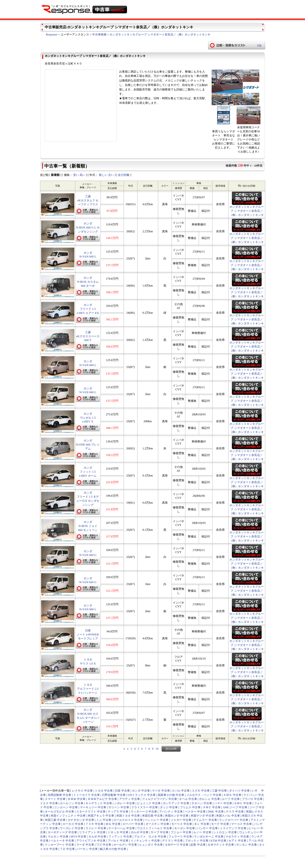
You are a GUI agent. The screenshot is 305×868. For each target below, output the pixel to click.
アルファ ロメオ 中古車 (150, 837)
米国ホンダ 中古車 (177, 816)
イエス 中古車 (49, 803)
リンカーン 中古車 (66, 807)
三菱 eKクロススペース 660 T (88, 336)
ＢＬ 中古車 (202, 824)
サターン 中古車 (202, 803)
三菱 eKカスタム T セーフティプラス (88, 200)
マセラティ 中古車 (237, 837)
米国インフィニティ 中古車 (68, 816)
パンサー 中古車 (207, 828)
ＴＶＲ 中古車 (94, 824)
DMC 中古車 (216, 812)
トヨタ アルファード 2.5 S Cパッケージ (88, 689)
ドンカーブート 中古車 (59, 845)
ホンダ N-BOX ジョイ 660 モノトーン (88, 526)
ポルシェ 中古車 (209, 799)
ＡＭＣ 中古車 (212, 807)
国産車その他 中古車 (171, 795)
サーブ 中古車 (160, 832)
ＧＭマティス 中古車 (221, 845)
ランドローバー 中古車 (234, 820)
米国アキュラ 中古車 (101, 816)
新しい (103, 175)
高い (82, 175)
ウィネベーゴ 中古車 (144, 812)
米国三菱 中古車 (55, 820)
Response (52, 35)
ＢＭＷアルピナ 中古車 (102, 799)
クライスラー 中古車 (145, 807)
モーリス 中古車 (182, 824)
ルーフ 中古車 (231, 799)
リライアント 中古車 (92, 832)
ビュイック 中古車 (149, 803)
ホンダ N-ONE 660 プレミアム (88, 445)
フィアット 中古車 (120, 837)
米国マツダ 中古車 (202, 816)
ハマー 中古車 (223, 803)
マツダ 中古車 (161, 791)
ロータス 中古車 (73, 824)
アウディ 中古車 (130, 799)
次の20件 (171, 749)
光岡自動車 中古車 (59, 795)
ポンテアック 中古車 (176, 803)
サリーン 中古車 (119, 807)
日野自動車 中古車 (114, 795)
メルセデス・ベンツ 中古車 (204, 795)
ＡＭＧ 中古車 (232, 795)
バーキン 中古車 (87, 849)
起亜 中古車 (198, 845)
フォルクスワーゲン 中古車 (160, 799)
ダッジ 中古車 (169, 807)
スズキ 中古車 (201, 791)
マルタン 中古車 (58, 837)
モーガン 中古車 (185, 828)
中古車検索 (99, 35)
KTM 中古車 (218, 841)
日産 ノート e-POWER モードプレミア (88, 635)
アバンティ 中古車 (171, 812)
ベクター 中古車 (195, 812)
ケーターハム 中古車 (122, 828)
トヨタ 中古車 (104, 791)
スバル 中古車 (181, 791)
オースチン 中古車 (157, 824)
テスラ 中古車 (235, 812)
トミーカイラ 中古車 (87, 795)
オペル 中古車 (188, 799)
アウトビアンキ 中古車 (91, 841)
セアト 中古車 (237, 841)
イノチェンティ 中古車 (145, 841)
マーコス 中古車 (241, 824)
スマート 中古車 (55, 799)
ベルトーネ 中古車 (62, 841)
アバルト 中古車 (118, 841)
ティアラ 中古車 (118, 812)
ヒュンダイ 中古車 (151, 845)
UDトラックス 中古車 (142, 795)
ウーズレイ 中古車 (72, 828)
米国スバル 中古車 (228, 816)
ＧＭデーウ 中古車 (177, 845)
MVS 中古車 (78, 837)
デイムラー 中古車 (205, 820)
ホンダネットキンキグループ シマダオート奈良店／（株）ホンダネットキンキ (160, 35)
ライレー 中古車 (96, 828)
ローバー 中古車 (133, 824)
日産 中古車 (122, 791)
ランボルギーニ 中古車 (209, 837)
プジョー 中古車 (181, 832)
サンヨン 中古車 (247, 845)
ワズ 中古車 (104, 845)
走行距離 (124, 175)
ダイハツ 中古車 (239, 791)
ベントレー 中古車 (157, 820)
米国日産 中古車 (152, 816)
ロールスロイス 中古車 (128, 820)
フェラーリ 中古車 (180, 837)
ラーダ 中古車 (85, 845)
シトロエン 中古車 (225, 832)
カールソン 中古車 (72, 803)
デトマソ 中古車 (172, 841)
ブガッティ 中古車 (197, 841)
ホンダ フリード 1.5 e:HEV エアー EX (88, 309)
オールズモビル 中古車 (59, 812)
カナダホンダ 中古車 (81, 820)
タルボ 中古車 (97, 837)
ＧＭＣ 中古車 (243, 803)
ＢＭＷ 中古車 (77, 799)
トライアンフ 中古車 (233, 828)
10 (157, 749)
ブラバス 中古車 (252, 799)
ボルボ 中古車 (140, 832)
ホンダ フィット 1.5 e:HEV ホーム (88, 472)
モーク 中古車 (220, 824)
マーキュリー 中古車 (93, 807)
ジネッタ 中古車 (118, 832)
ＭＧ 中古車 (113, 824)
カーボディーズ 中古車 (62, 832)
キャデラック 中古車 (99, 803)
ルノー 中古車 (202, 832)
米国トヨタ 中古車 (128, 816)
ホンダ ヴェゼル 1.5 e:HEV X (88, 418)
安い (76, 175)
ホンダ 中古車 (141, 791)
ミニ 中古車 (104, 820)
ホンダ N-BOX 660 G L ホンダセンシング (88, 228)
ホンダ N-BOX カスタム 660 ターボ (88, 282)
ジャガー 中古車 (181, 820)
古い (111, 175)
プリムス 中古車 (190, 807)
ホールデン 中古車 (125, 845)
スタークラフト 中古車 (91, 812)
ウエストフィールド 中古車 (155, 828)
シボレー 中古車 (125, 803)
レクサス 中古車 (82, 791)
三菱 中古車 (219, 791)
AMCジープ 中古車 (235, 807)
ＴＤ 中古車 (67, 849)
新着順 (55, 175)
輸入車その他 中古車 (113, 849)
